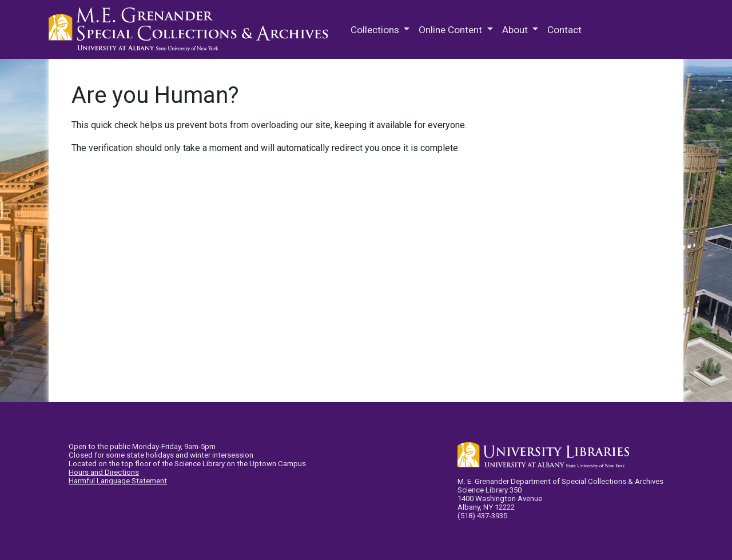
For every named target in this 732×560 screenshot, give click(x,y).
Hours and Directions (104, 472)
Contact (564, 30)
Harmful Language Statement (118, 481)
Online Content (451, 30)
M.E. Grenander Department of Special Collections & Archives (192, 30)
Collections (376, 30)
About (516, 30)
